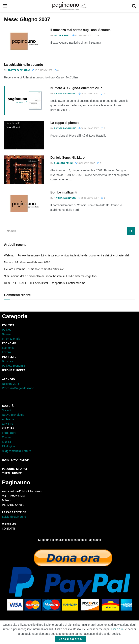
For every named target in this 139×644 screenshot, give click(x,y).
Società (7, 410)
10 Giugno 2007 (83, 35)
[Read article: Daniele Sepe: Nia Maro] (24, 170)
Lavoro (6, 352)
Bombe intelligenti (64, 192)
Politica (7, 330)
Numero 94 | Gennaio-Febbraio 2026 (27, 262)
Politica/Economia (13, 366)
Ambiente (8, 419)
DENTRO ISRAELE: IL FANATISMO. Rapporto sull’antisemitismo (45, 283)
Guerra (6, 334)
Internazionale (11, 339)
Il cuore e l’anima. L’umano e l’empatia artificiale (34, 269)
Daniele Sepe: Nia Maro (67, 158)
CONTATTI (8, 529)
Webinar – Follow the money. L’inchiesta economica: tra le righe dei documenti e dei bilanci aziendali (67, 255)
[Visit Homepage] (69, 6)
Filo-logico (8, 446)
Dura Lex (8, 361)
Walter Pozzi (62, 35)
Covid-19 (8, 424)
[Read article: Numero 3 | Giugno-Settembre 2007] (24, 100)
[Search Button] (134, 6)
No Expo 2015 (11, 384)
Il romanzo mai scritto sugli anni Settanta (80, 30)
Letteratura (9, 433)
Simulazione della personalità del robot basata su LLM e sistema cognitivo (50, 276)
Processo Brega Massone (18, 388)
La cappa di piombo (65, 123)
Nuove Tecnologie (13, 415)
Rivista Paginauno (19, 70)
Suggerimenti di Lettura (17, 451)
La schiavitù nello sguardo (24, 65)
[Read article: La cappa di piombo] (24, 135)
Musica (7, 442)
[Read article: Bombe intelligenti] (24, 205)
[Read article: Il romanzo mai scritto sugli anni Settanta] (24, 42)
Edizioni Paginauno (14, 517)
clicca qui (117, 629)
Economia (8, 348)
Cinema (7, 437)
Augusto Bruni (63, 163)
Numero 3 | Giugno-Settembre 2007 (76, 88)
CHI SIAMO (9, 524)
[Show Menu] (5, 6)
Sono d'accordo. (71, 639)
